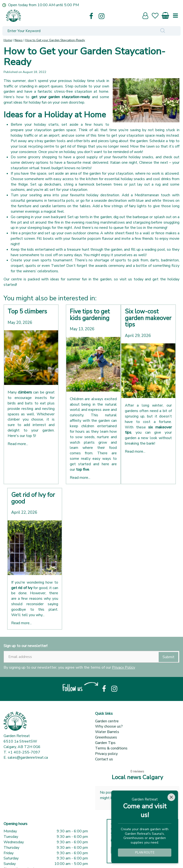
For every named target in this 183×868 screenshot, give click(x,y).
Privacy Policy (124, 667)
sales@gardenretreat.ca (28, 758)
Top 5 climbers (27, 312)
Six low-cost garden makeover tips (148, 318)
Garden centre (107, 721)
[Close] (171, 797)
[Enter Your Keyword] (74, 31)
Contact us (104, 759)
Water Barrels (107, 732)
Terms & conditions (111, 748)
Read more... (18, 444)
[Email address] (91, 657)
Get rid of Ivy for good (33, 498)
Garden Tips (105, 743)
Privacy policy (106, 754)
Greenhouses (106, 737)
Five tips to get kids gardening (90, 315)
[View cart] (166, 15)
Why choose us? (109, 726)
